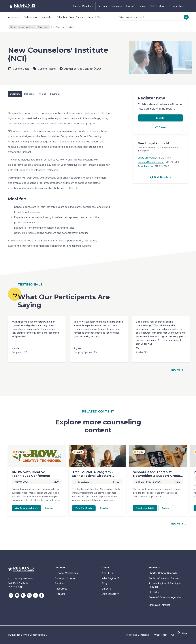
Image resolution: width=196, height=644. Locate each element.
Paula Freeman (146, 166)
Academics (14, 17)
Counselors (44, 27)
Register (160, 118)
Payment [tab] (55, 94)
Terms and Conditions (137, 635)
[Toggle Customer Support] (182, 633)
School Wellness (28, 27)
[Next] (178, 370)
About (142, 6)
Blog (104, 583)
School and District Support (70, 17)
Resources (116, 6)
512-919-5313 (16, 587)
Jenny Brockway (146, 158)
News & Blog (95, 17)
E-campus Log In (177, 6)
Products (131, 6)
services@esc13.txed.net (151, 162)
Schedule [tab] (29, 94)
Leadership (47, 17)
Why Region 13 (110, 578)
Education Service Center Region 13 (22, 6)
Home (14, 27)
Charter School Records (163, 573)
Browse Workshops (83, 6)
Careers (106, 589)
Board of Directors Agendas (165, 597)
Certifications (30, 17)
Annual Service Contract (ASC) (83, 69)
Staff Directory (157, 6)
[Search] (186, 17)
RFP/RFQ (154, 592)
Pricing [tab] (42, 94)
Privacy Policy (160, 635)
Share (160, 127)
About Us (107, 573)
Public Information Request (164, 578)
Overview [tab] (15, 94)
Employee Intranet (159, 605)
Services (102, 6)
